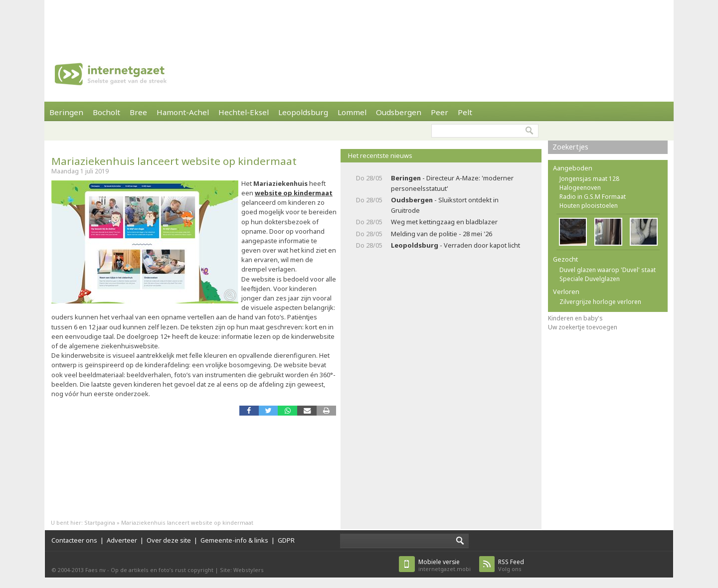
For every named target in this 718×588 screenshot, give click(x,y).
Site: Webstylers (242, 570)
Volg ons (511, 565)
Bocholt (106, 112)
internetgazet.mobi (445, 565)
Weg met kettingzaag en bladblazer (444, 222)
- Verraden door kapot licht (455, 245)
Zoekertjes (570, 147)
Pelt (465, 112)
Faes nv (95, 570)
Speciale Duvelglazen (590, 279)
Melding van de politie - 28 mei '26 (442, 234)
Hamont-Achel (183, 112)
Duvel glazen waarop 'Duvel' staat (608, 270)
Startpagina (100, 522)
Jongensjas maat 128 (589, 179)
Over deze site (169, 540)
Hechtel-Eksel (244, 112)
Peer (440, 112)
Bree (138, 112)
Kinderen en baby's (575, 318)
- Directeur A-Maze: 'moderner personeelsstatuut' (452, 183)
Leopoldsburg (303, 112)
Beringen (66, 112)
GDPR (286, 540)
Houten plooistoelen (589, 206)
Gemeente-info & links (234, 540)
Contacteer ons (74, 540)
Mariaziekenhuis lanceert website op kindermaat (174, 161)
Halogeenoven (580, 188)
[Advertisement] (359, 22)
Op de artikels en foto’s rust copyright (162, 570)
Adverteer (122, 540)
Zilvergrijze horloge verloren (600, 302)
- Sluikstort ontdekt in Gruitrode (445, 205)
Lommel (352, 112)
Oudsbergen (399, 112)
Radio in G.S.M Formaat (593, 197)
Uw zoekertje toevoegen (583, 327)
